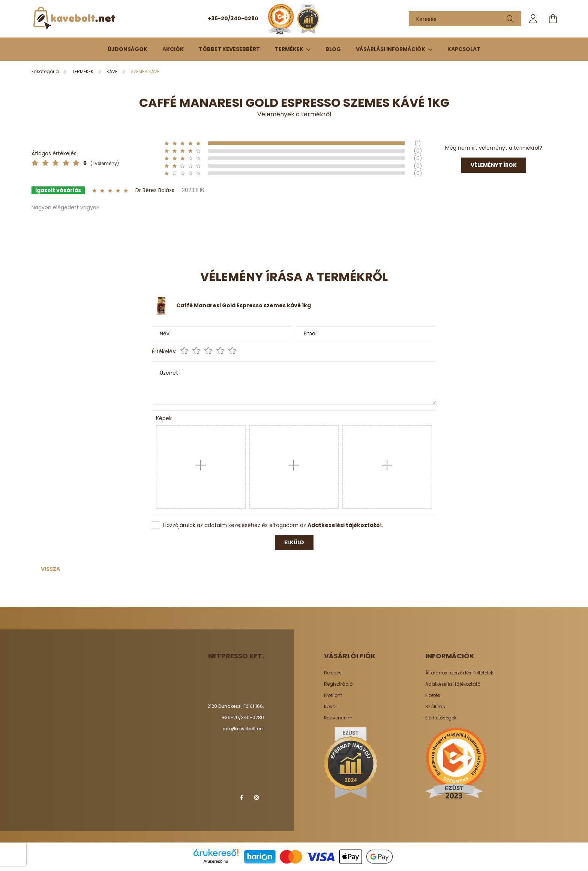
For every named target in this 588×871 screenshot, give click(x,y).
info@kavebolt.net (244, 729)
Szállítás (435, 707)
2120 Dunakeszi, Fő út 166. (236, 706)
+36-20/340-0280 (233, 18)
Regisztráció (338, 684)
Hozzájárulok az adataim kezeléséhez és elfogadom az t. (273, 525)
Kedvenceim (338, 718)
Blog (333, 49)
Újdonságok (127, 49)
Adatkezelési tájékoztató (453, 684)
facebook (241, 797)
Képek (164, 418)
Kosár (331, 707)
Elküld (294, 542)
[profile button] (533, 19)
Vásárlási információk (391, 49)
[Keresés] (465, 19)
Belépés (333, 673)
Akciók (173, 49)
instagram (256, 797)
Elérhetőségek (441, 718)
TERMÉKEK (290, 49)
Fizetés (433, 695)
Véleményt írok (494, 165)
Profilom (333, 695)
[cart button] (553, 19)
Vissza (50, 569)
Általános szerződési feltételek (459, 673)
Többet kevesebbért (229, 49)
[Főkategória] (46, 71)
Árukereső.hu (216, 861)
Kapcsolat (464, 49)
